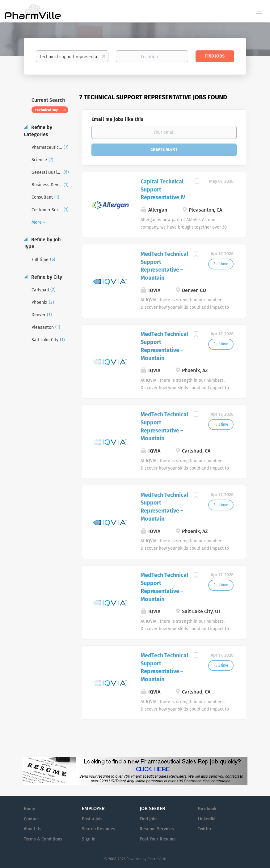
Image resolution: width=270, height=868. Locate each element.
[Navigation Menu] (259, 11)
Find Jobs (215, 56)
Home (30, 809)
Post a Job (92, 819)
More (37, 222)
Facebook (207, 809)
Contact (31, 819)
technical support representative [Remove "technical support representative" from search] (52, 110)
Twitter (205, 829)
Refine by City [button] (46, 277)
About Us (33, 829)
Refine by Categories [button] (38, 131)
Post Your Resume (158, 839)
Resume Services (157, 829)
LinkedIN (206, 819)
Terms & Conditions (43, 839)
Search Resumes (99, 829)
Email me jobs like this (117, 119)
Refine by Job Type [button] (42, 243)
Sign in (89, 839)
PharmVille (157, 859)
